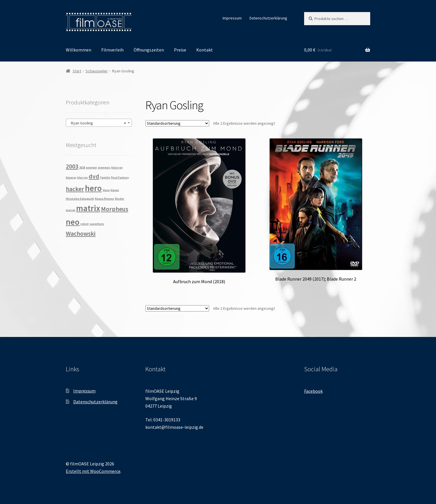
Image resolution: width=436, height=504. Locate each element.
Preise (180, 50)
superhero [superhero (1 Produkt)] (97, 224)
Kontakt (205, 50)
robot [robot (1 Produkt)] (85, 224)
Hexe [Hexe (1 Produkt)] (106, 190)
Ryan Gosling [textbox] (97, 123)
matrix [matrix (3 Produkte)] (88, 208)
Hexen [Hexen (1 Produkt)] (115, 190)
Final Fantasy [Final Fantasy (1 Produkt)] (120, 177)
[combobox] (99, 123)
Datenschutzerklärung (268, 18)
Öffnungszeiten (149, 50)
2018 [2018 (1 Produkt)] (82, 167)
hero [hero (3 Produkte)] (93, 188)
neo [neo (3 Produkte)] (73, 222)
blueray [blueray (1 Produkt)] (71, 177)
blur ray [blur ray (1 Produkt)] (83, 177)
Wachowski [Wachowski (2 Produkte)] (81, 233)
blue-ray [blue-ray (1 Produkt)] (117, 167)
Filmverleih (112, 50)
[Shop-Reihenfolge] (177, 123)
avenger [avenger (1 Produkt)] (91, 167)
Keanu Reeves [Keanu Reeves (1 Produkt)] (105, 199)
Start (77, 71)
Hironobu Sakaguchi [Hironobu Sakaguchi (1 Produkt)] (80, 199)
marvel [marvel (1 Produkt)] (71, 210)
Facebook (313, 391)
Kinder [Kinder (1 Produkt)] (120, 199)
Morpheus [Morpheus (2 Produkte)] (115, 209)
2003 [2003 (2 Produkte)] (72, 166)
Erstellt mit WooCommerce (93, 471)
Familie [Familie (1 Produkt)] (105, 177)
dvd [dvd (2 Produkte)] (94, 176)
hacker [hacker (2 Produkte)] (75, 189)
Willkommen (79, 50)
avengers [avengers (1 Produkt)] (104, 167)
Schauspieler (97, 71)
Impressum (232, 18)
